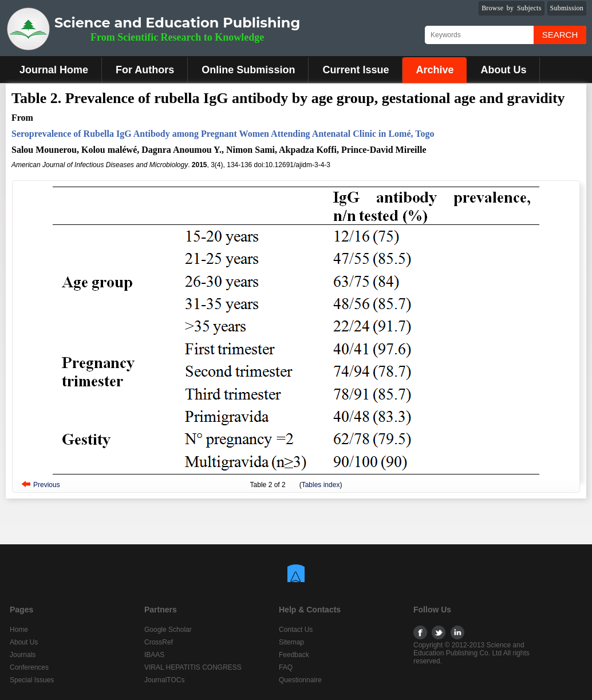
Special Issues (32, 680)
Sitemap (291, 642)
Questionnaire (300, 680)
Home (19, 630)
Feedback (294, 655)
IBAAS (154, 655)
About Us (503, 70)
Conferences (29, 667)
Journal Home (54, 70)
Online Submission (248, 70)
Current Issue (356, 70)
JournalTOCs (164, 680)
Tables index (321, 485)
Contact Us (296, 630)
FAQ (286, 667)
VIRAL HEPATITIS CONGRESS (193, 667)
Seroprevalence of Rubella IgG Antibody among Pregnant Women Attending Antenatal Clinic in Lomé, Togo (223, 134)
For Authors (145, 70)
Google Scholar (168, 630)
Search (560, 35)
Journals (23, 655)
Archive (435, 70)
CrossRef (159, 642)
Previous (47, 485)
